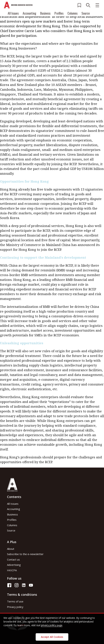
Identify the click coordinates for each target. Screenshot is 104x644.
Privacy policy (15, 607)
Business (45, 13)
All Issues (13, 13)
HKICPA (12, 570)
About (11, 549)
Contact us (13, 559)
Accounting (29, 13)
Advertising (14, 565)
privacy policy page (52, 625)
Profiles (59, 13)
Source (86, 13)
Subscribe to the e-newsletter (25, 554)
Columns (72, 13)
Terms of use (15, 601)
